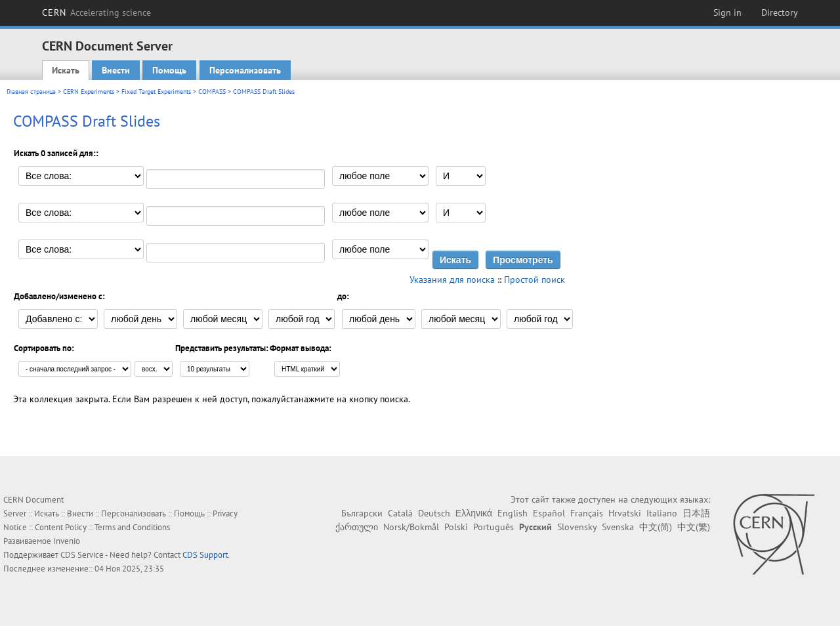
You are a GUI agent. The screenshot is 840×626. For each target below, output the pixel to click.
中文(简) (656, 527)
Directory (780, 12)
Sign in (727, 12)
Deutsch (434, 513)
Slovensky (577, 527)
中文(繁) (694, 527)
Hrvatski (625, 513)
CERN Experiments (89, 92)
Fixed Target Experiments (156, 92)
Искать (66, 70)
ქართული (357, 527)
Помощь (169, 70)
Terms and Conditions (132, 527)
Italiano (662, 513)
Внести (116, 70)
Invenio (67, 541)
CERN (96, 12)
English (513, 513)
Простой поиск (535, 280)
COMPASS (212, 92)
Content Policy (61, 527)
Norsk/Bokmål (411, 527)
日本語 (696, 513)
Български (362, 513)
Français (587, 513)
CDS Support (205, 555)
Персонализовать (245, 70)
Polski (456, 527)
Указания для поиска (452, 280)
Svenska (618, 527)
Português (493, 527)
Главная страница (31, 92)
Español (549, 513)
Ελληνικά (474, 513)
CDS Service (82, 555)
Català (400, 513)
